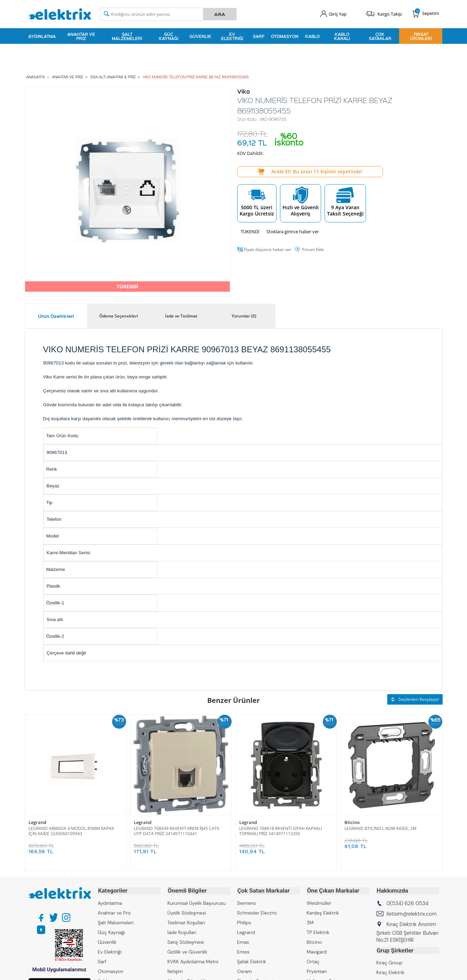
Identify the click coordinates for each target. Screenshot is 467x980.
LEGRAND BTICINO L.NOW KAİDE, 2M (380, 828)
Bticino (352, 822)
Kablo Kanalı (342, 36)
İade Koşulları (182, 932)
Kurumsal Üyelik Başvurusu (197, 902)
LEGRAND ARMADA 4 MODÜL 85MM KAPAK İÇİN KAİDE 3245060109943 (71, 831)
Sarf (259, 36)
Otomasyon (285, 36)
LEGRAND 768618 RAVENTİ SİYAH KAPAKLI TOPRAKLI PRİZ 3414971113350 (281, 831)
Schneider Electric (257, 912)
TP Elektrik (318, 932)
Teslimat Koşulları (186, 922)
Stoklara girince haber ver (293, 231)
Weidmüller (319, 902)
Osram (245, 971)
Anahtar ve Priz (81, 36)
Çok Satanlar (380, 36)
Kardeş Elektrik (323, 912)
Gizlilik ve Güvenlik (188, 951)
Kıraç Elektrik (391, 971)
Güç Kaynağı (169, 36)
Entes (243, 951)
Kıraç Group (390, 962)
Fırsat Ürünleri (421, 36)
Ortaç (313, 961)
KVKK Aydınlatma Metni (193, 961)
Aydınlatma (42, 36)
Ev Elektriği (232, 36)
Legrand (37, 822)
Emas (243, 941)
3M (310, 922)
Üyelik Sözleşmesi (187, 912)
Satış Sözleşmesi (186, 941)
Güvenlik (200, 36)
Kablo (312, 36)
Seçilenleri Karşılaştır (415, 699)
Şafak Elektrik (252, 961)
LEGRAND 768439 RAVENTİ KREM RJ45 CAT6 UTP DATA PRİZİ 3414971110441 (177, 831)
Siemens (247, 902)
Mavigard (317, 951)
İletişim (175, 971)
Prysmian (317, 971)
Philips (244, 922)
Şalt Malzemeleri (127, 36)
